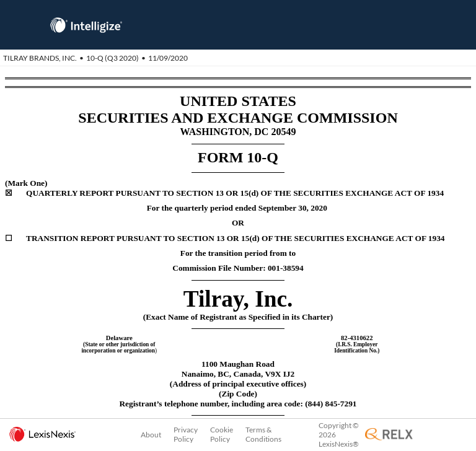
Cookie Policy (222, 434)
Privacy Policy (186, 434)
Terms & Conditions (263, 434)
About (151, 435)
